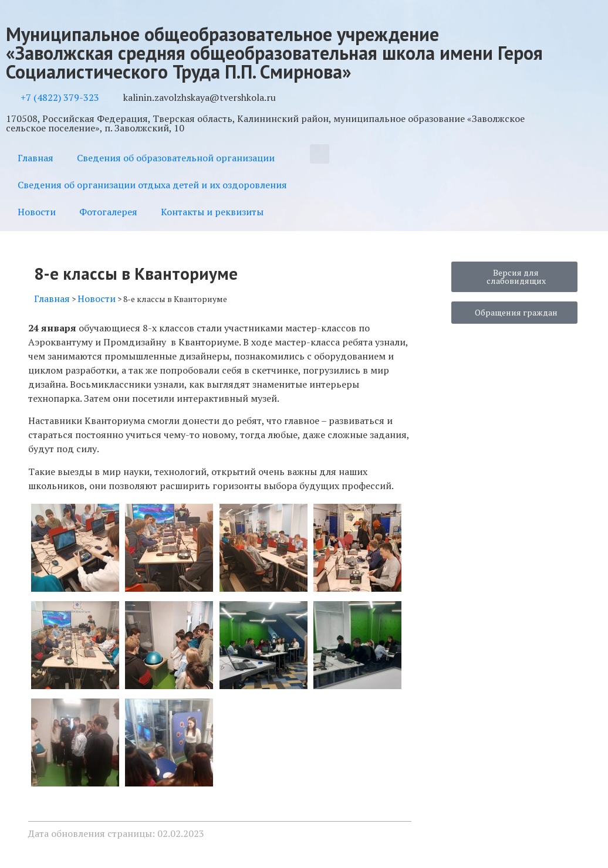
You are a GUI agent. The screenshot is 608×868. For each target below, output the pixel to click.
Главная (36, 158)
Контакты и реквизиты (212, 212)
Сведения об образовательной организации (176, 158)
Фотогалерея (108, 212)
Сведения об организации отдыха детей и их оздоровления (152, 185)
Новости (37, 212)
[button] (320, 154)
